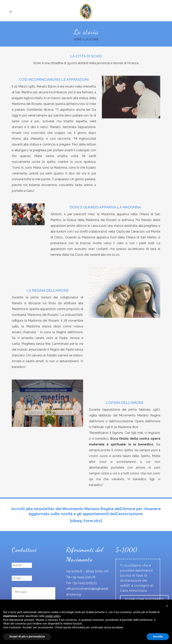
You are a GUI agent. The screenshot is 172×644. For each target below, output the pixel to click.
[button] (167, 606)
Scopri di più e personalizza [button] (27, 636)
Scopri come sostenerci (144, 599)
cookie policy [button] (53, 616)
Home (78, 39)
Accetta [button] (158, 636)
